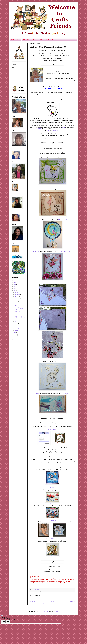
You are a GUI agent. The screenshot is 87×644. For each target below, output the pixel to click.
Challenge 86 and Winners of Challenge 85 (20, 313)
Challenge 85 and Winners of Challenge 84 (20, 318)
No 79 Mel (52, 487)
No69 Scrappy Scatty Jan (52, 538)
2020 (15, 286)
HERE (63, 127)
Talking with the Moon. (64, 220)
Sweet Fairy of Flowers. (66, 251)
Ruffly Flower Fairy (63, 283)
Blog (49, 131)
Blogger (56, 611)
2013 (15, 339)
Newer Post (32, 601)
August (17, 301)
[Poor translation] (8, 622)
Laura (37, 220)
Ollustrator (46, 611)
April (16, 324)
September (17, 299)
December (17, 293)
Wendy (37, 157)
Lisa (36, 362)
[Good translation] (3, 622)
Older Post (72, 601)
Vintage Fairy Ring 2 (64, 189)
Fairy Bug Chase (64, 393)
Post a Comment (35, 598)
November (17, 295)
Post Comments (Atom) (41, 604)
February (17, 328)
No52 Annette (52, 520)
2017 (15, 333)
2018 (15, 291)
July (16, 303)
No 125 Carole (52, 466)
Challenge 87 (43, 591)
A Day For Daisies (37, 591)
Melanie (38, 393)
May (16, 322)
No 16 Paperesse (52, 429)
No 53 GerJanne (52, 504)
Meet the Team (26, 40)
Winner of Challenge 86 (51, 591)
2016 (15, 335)
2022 (15, 282)
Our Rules (18, 40)
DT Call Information (48, 40)
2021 (15, 284)
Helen (37, 189)
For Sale (40, 40)
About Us (34, 40)
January (17, 330)
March (16, 326)
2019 (15, 289)
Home (12, 40)
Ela (37, 283)
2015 (15, 337)
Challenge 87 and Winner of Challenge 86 (20, 308)
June (16, 305)
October (17, 297)
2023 (15, 280)
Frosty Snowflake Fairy (63, 362)
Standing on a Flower (64, 157)
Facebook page (56, 131)
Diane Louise (36, 251)
